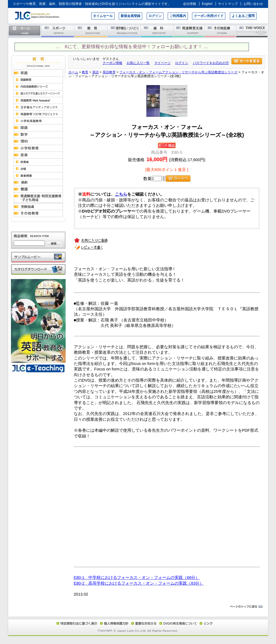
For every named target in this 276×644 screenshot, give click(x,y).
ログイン (155, 16)
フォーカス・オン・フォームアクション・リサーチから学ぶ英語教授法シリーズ (178, 72)
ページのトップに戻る (138, 607)
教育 (91, 31)
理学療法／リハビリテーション (124, 31)
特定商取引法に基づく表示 (77, 623)
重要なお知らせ (143, 623)
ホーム (25, 31)
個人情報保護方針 (114, 623)
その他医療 (221, 31)
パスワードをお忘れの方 (211, 63)
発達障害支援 (189, 31)
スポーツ (58, 31)
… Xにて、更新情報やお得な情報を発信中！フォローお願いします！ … (132, 47)
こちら (121, 194)
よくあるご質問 (243, 16)
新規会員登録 (130, 16)
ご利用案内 (178, 16)
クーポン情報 (112, 63)
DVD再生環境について (179, 623)
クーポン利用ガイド (209, 16)
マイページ (162, 63)
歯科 (157, 31)
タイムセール (103, 16)
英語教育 (109, 72)
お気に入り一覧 (138, 63)
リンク (206, 623)
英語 (95, 72)
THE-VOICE (252, 31)
